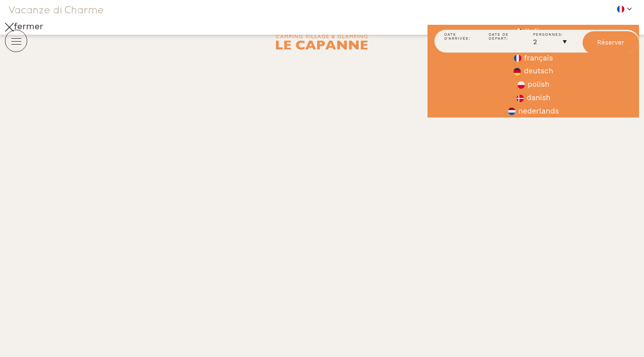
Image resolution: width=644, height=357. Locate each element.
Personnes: (548, 35)
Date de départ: (499, 37)
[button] (533, 9)
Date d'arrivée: (457, 37)
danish (533, 98)
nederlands (533, 111)
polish (533, 84)
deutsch (533, 71)
